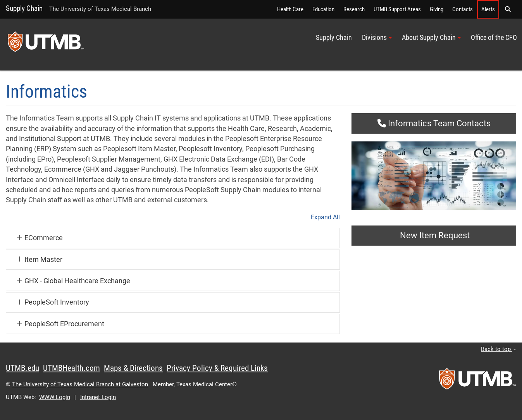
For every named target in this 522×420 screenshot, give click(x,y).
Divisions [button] (377, 38)
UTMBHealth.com (71, 368)
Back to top (499, 349)
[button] (508, 9)
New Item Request (434, 235)
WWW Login (55, 397)
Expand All (325, 217)
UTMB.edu (22, 368)
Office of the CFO (494, 38)
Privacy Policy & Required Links (217, 368)
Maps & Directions (133, 368)
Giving (437, 9)
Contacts (463, 9)
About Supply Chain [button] (431, 38)
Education (323, 9)
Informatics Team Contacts (434, 123)
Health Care (290, 9)
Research (354, 9)
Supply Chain (24, 8)
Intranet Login (98, 397)
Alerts (488, 9)
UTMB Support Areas (397, 9)
